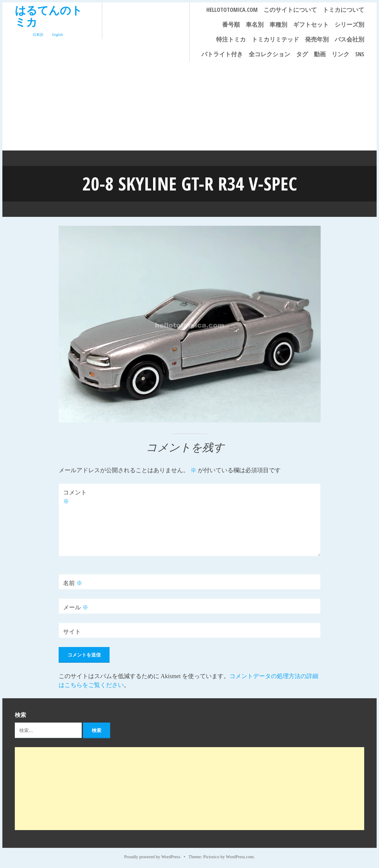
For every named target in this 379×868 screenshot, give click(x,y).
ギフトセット (311, 24)
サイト (72, 632)
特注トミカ (231, 39)
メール (76, 607)
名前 (73, 583)
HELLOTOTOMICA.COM (232, 10)
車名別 (255, 24)
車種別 (278, 24)
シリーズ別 (349, 24)
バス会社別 (349, 39)
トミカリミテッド (275, 39)
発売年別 (317, 39)
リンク (341, 54)
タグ (302, 54)
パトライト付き (222, 54)
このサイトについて (290, 10)
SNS (360, 54)
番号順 (231, 24)
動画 (320, 54)
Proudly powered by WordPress (152, 857)
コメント (75, 497)
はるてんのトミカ (49, 16)
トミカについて (343, 10)
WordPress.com (240, 857)
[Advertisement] (189, 106)
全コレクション (269, 54)
